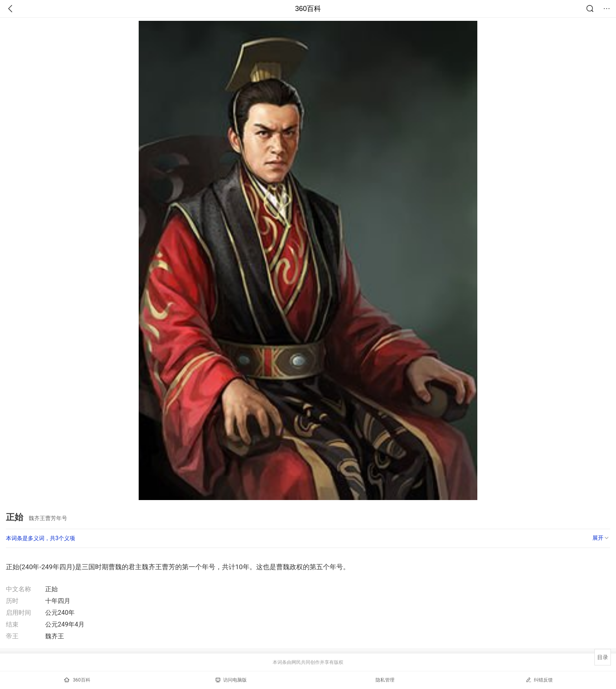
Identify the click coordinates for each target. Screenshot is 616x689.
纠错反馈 (539, 680)
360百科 (308, 9)
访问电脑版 (231, 680)
